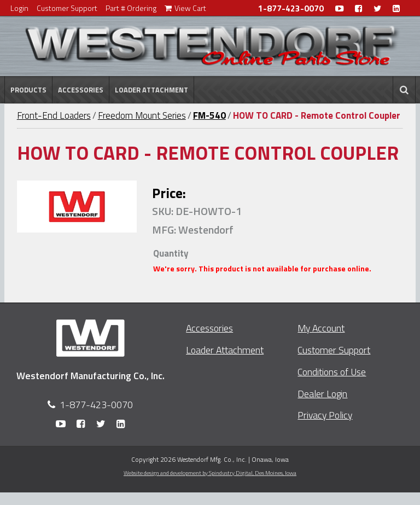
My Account (321, 328)
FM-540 (209, 115)
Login (19, 8)
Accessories (81, 90)
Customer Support (67, 8)
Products (28, 90)
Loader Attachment (151, 90)
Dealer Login (322, 394)
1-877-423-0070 (291, 8)
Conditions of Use (332, 372)
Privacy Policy (325, 415)
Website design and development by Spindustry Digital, (210, 473)
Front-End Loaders (54, 115)
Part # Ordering (131, 8)
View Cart (185, 8)
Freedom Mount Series (142, 115)
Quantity (171, 253)
